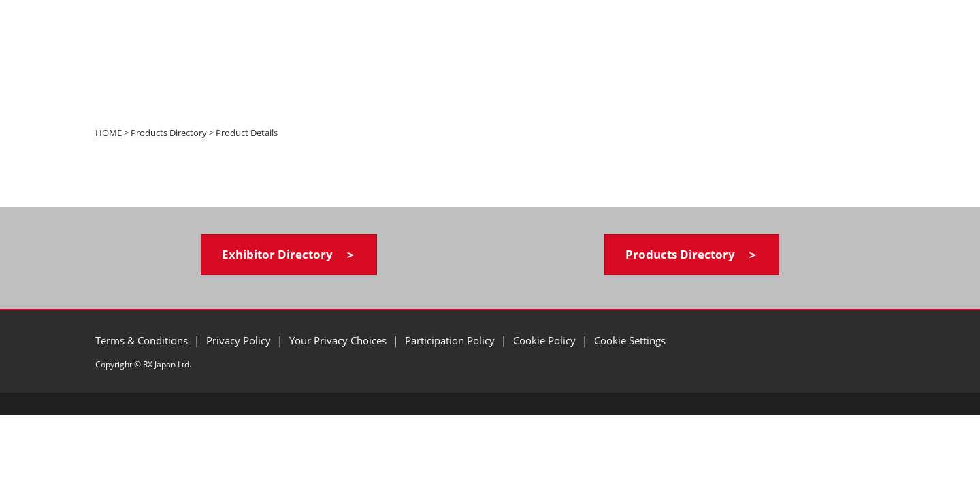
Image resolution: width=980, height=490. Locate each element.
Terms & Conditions (143, 340)
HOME (109, 133)
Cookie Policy (546, 340)
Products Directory (169, 133)
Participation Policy (451, 340)
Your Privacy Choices (339, 340)
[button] (289, 255)
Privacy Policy (240, 340)
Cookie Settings (630, 340)
